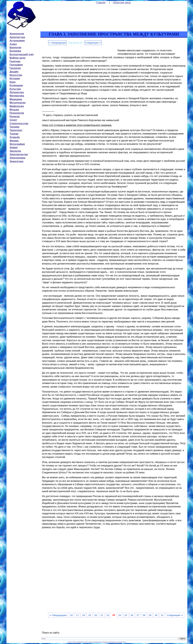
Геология (15, 68)
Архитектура (17, 37)
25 (126, 615)
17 (77, 615)
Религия (15, 117)
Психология (17, 113)
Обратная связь (122, 3)
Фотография (17, 144)
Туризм (14, 134)
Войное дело (18, 58)
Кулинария (16, 85)
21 (102, 615)
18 (84, 615)
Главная (101, 3)
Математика (17, 96)
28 (144, 615)
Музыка (14, 110)
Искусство (16, 75)
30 (156, 615)
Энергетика (17, 161)
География (16, 65)
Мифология (17, 106)
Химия (14, 147)
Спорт (13, 120)
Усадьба (15, 137)
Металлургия (18, 103)
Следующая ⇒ (93, 43)
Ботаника (15, 51)
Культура (15, 89)
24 (120, 615)
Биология (15, 48)
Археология (17, 34)
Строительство (19, 123)
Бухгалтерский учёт (22, 54)
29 (150, 615)
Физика (14, 141)
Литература (17, 92)
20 (96, 615)
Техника (14, 127)
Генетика (15, 61)
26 (132, 615)
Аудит (13, 44)
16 (71, 615)
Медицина (16, 99)
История (15, 78)
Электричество (19, 154)
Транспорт (16, 130)
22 (108, 615)
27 (138, 615)
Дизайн (14, 72)
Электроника (17, 158)
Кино (13, 82)
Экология (15, 151)
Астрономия (17, 41)
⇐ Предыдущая (57, 43)
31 (162, 615)
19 (90, 615)
